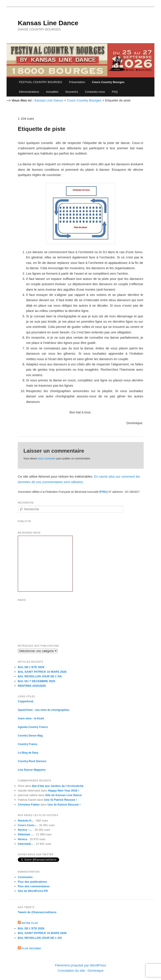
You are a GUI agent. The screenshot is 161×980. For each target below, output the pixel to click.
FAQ (115, 92)
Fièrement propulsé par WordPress (80, 965)
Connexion (25, 877)
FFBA (103, 492)
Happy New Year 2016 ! (63, 791)
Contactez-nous (95, 92)
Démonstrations (29, 92)
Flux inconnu (31, 949)
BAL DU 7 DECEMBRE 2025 (37, 681)
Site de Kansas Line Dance (63, 795)
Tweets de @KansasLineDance (37, 912)
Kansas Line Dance (48, 23)
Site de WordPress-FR (33, 891)
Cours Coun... (27, 825)
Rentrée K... (26, 821)
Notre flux (30, 923)
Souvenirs (72, 92)
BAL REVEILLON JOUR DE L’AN (40, 676)
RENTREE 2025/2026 (32, 686)
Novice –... (25, 830)
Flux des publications (32, 882)
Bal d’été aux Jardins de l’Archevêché (58, 786)
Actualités (52, 92)
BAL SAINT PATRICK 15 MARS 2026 (42, 672)
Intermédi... (25, 844)
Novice (23, 839)
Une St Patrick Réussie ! (60, 800)
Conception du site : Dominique (80, 970)
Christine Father (29, 805)
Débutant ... (26, 834)
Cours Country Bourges (108, 82)
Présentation (77, 82)
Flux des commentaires (34, 886)
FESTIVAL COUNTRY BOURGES (40, 82)
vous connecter (47, 459)
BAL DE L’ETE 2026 (31, 667)
